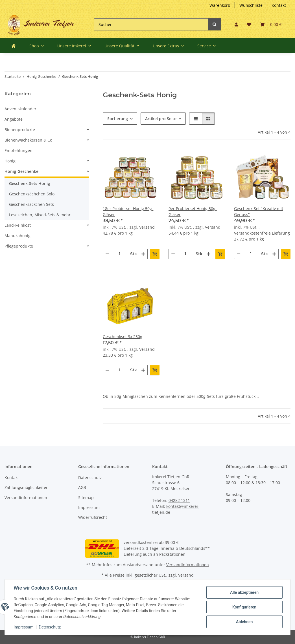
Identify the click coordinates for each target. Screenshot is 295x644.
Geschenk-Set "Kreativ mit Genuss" (259, 211)
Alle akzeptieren (244, 592)
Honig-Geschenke (21, 171)
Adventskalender (20, 109)
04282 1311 (179, 500)
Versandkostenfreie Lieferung (262, 233)
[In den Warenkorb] (155, 254)
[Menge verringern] (107, 254)
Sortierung (118, 119)
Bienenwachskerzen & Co (28, 140)
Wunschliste (251, 5)
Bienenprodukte (20, 130)
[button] (236, 24)
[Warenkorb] (271, 24)
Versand (147, 227)
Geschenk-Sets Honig (29, 183)
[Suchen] (151, 24)
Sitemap (86, 498)
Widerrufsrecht (93, 517)
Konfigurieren (244, 607)
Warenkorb (220, 5)
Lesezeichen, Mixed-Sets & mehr (40, 215)
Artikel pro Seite (161, 119)
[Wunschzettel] (249, 24)
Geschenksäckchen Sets (31, 204)
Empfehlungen (18, 150)
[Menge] (120, 254)
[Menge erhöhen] (143, 254)
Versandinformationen (26, 498)
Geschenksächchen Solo (32, 194)
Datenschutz (90, 478)
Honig (10, 161)
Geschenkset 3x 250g (123, 337)
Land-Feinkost (18, 225)
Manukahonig (18, 236)
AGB (82, 487)
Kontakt (279, 5)
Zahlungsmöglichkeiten (27, 487)
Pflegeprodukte (19, 246)
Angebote (14, 119)
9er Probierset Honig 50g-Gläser (193, 211)
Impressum (89, 507)
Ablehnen (244, 622)
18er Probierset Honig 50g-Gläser (128, 211)
